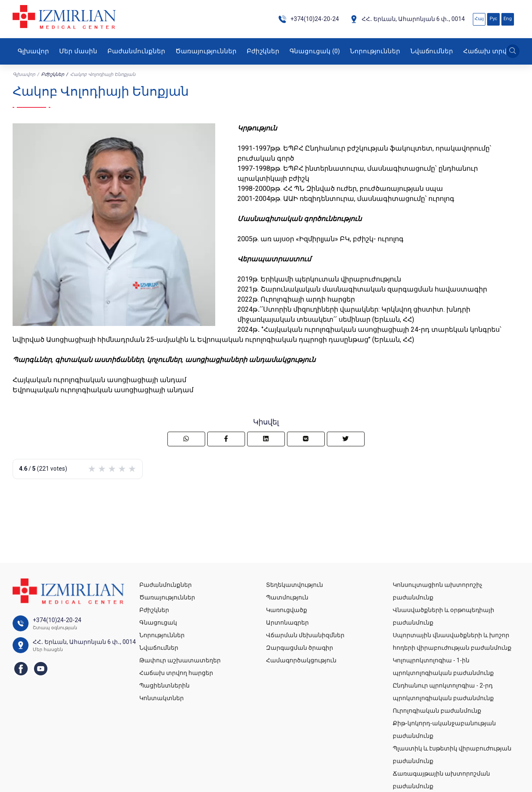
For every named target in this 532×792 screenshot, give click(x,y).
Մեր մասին (78, 51)
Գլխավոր (33, 51)
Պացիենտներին (164, 685)
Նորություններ (375, 51)
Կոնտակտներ (162, 698)
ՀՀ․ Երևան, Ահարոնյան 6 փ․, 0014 (407, 19)
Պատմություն (287, 597)
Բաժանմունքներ (136, 51)
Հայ (479, 19)
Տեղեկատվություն (295, 585)
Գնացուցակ (315, 51)
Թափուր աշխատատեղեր (180, 660)
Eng (508, 19)
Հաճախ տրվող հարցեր (176, 673)
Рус (493, 19)
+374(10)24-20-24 (309, 19)
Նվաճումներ (432, 51)
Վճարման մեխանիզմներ (305, 635)
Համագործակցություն (301, 660)
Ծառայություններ (206, 51)
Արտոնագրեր (287, 623)
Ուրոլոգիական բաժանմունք (437, 711)
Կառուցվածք (287, 610)
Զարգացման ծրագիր (300, 648)
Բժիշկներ (263, 51)
